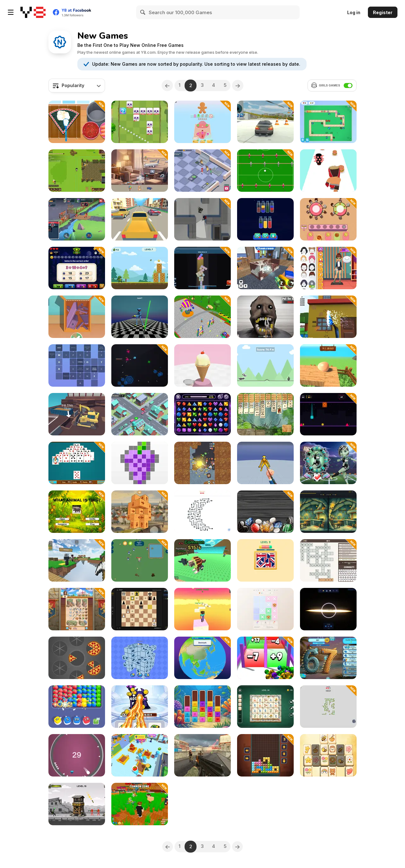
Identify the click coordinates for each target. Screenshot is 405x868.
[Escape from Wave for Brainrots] (203, 560)
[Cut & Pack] (77, 317)
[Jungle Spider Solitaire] (265, 414)
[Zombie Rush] (140, 560)
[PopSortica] (203, 707)
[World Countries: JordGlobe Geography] (203, 658)
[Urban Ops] (203, 755)
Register (383, 12)
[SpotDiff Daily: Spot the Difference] (328, 512)
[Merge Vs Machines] (140, 707)
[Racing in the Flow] (140, 219)
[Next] (240, 86)
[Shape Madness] (328, 122)
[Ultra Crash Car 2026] (265, 122)
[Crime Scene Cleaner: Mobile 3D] (265, 268)
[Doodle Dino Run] (265, 365)
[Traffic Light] (140, 414)
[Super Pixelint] (140, 463)
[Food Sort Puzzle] (328, 219)
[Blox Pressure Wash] (328, 317)
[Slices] (77, 658)
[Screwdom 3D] (203, 122)
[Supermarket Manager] (203, 171)
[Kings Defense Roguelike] (140, 122)
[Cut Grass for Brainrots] (140, 804)
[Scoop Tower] (203, 365)
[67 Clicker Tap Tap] (328, 658)
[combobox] (77, 86)
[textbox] (77, 86)
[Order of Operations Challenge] (77, 268)
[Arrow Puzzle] (203, 512)
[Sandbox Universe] (328, 609)
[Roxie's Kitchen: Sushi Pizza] (77, 122)
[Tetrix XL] (265, 755)
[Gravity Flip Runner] (328, 414)
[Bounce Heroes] (203, 463)
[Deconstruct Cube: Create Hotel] (140, 512)
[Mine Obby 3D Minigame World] (203, 609)
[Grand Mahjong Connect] (265, 707)
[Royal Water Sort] (265, 219)
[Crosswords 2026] (77, 365)
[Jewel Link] (203, 414)
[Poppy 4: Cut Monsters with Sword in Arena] (140, 317)
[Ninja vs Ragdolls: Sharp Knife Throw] (265, 463)
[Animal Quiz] (77, 512)
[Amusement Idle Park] (203, 317)
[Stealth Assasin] (203, 219)
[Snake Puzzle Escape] (328, 707)
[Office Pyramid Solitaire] (77, 463)
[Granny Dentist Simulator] (265, 317)
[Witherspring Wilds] (77, 171)
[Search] (143, 12)
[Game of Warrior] (77, 219)
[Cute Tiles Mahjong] (328, 755)
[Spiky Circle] (77, 755)
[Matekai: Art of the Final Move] (140, 609)
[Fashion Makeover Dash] (328, 268)
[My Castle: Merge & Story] (77, 609)
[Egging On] (328, 365)
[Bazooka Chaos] (77, 804)
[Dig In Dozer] (77, 414)
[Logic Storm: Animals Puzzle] (265, 609)
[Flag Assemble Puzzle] (265, 560)
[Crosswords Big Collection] (328, 560)
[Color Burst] (77, 707)
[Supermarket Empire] (140, 755)
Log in (354, 12)
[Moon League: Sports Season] (328, 463)
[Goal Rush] (265, 171)
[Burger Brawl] (328, 171)
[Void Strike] (140, 365)
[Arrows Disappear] (140, 658)
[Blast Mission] (140, 268)
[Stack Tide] (203, 268)
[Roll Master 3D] (265, 658)
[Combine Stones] (265, 512)
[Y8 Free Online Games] (33, 12)
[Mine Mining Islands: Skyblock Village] (77, 560)
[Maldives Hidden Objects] (140, 171)
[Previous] (165, 86)
